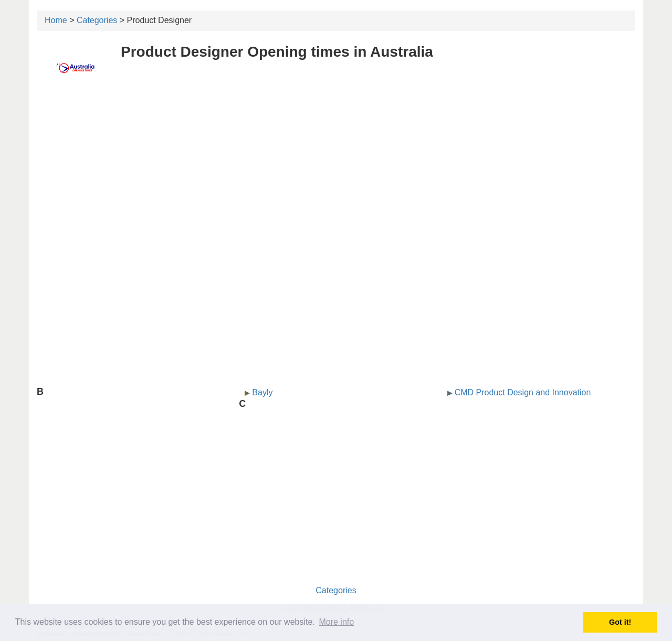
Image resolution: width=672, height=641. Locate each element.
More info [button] (336, 622)
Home (56, 20)
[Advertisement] (336, 166)
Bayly (262, 392)
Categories (97, 20)
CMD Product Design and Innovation (523, 392)
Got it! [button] (620, 622)
